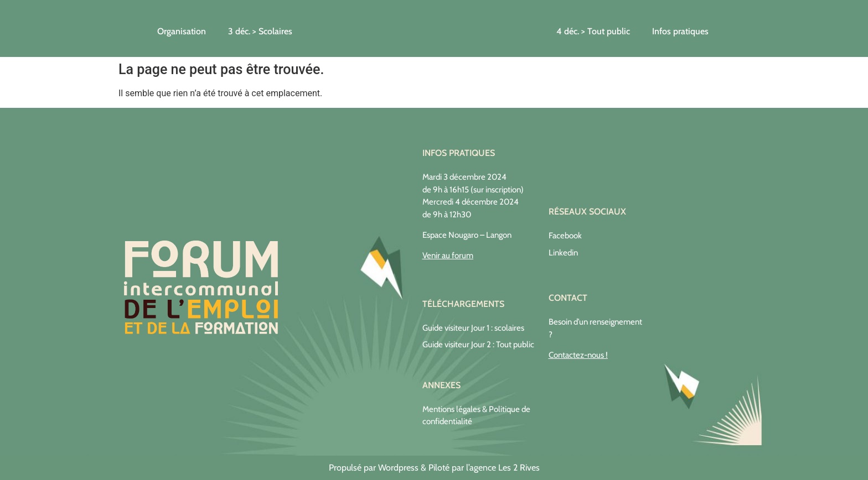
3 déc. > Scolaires (260, 31)
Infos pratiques (680, 31)
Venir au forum (448, 255)
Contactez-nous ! (578, 355)
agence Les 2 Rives (505, 468)
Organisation (182, 31)
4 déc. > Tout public (593, 31)
